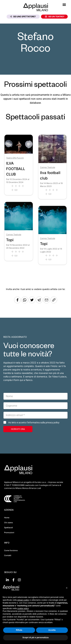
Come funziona (11, 550)
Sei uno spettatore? (23, 17)
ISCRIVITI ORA (18, 429)
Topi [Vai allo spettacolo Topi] (10, 240)
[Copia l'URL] (47, 302)
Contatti (8, 555)
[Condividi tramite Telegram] (40, 302)
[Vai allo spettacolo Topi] (19, 229)
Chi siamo (9, 523)
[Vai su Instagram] (19, 580)
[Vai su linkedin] (7, 580)
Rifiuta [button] (19, 630)
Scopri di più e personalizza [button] (35, 638)
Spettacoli (9, 528)
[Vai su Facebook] (13, 580)
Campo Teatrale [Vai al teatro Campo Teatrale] (48, 167)
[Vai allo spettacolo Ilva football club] (53, 162)
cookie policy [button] (23, 608)
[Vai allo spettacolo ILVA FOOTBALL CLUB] (19, 153)
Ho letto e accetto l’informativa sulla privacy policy (34, 423)
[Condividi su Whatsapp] (25, 302)
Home (7, 518)
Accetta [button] (52, 630)
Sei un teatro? (55, 17)
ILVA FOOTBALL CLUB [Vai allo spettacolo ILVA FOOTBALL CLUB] (16, 169)
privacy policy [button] (23, 600)
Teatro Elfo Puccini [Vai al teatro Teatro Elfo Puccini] (15, 158)
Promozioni (9, 533)
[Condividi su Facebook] (17, 302)
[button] (64, 4)
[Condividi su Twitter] (32, 302)
